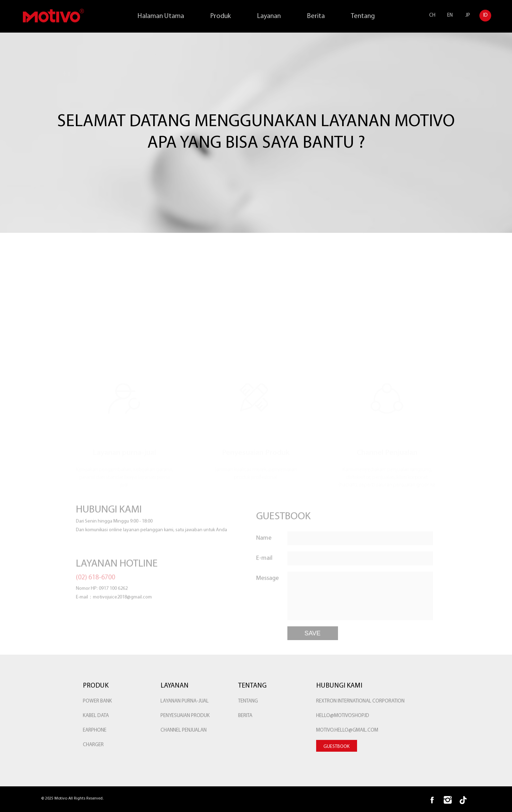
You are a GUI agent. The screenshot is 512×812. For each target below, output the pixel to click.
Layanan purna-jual (185, 701)
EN (450, 15)
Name (264, 559)
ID (485, 15)
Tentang (363, 16)
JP (468, 15)
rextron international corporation (360, 701)
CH (432, 15)
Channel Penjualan (184, 730)
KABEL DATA (96, 716)
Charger (93, 745)
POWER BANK (97, 701)
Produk (220, 16)
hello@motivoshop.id (343, 716)
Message (267, 599)
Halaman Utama (161, 16)
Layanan (269, 16)
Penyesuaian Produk (185, 716)
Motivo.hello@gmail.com (347, 730)
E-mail (264, 579)
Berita (316, 16)
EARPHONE (95, 730)
